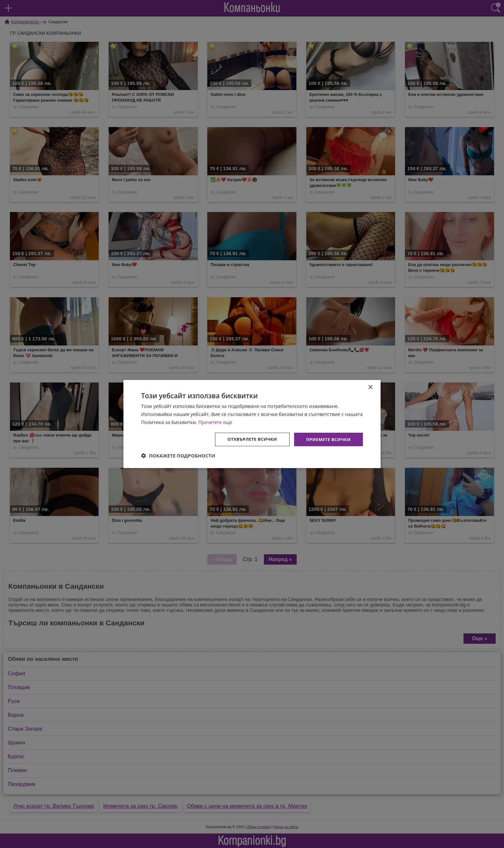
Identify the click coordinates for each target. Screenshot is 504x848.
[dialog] (252, 424)
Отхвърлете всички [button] (248, 439)
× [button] (370, 387)
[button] (178, 456)
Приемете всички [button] (327, 439)
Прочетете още (216, 422)
